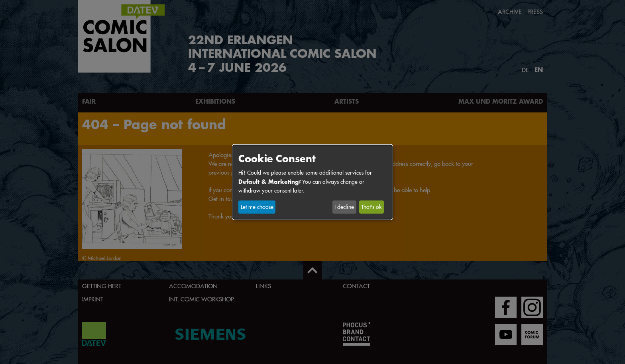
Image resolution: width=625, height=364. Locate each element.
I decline (344, 207)
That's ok (371, 207)
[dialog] (312, 182)
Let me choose (257, 207)
